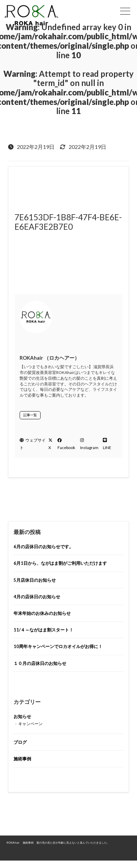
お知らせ (22, 716)
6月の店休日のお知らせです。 (43, 547)
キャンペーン (30, 724)
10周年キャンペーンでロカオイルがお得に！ (58, 646)
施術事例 (22, 759)
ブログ (20, 742)
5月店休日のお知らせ (35, 580)
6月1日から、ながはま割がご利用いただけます (60, 563)
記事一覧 (30, 415)
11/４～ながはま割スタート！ (43, 630)
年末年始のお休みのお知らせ (42, 613)
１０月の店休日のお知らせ (40, 663)
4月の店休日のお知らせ (37, 597)
